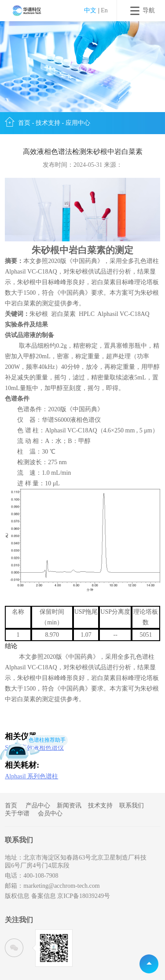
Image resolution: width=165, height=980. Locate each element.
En (104, 10)
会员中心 (50, 813)
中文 (90, 10)
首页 (24, 123)
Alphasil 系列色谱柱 (31, 776)
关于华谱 (17, 813)
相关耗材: (22, 765)
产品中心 (38, 805)
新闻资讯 (69, 805)
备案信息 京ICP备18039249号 (71, 896)
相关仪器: (22, 737)
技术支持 (48, 123)
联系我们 (132, 805)
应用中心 (78, 123)
